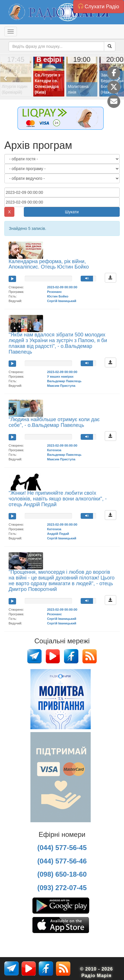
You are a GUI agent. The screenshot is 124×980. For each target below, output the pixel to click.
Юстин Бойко (58, 296)
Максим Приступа (61, 386)
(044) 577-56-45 (62, 848)
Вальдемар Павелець (64, 381)
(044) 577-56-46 (62, 861)
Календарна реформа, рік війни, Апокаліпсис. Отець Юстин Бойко (49, 264)
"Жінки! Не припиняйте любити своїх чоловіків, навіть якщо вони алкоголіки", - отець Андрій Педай (58, 499)
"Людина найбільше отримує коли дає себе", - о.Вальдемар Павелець (54, 422)
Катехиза (54, 450)
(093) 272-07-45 (62, 888)
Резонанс (54, 292)
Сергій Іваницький (62, 301)
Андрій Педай (58, 534)
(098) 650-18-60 (62, 874)
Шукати (72, 212)
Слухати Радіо (99, 6)
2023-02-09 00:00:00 (62, 287)
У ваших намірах (60, 376)
